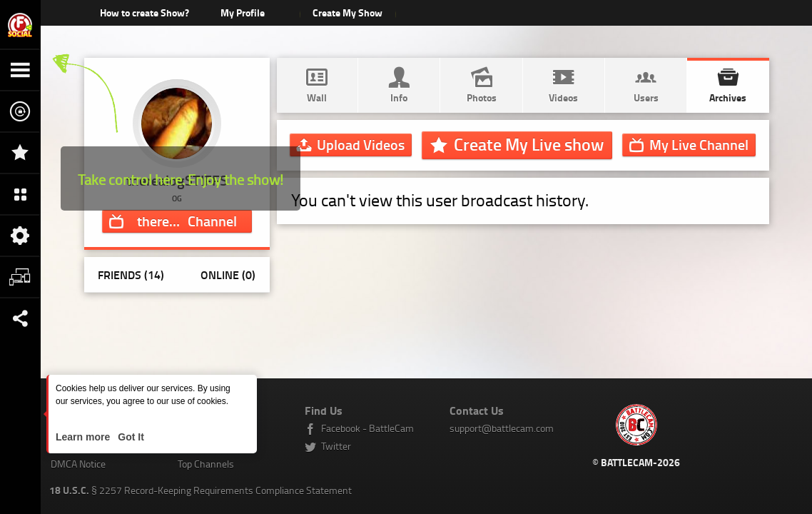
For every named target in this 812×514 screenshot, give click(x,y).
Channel (188, 221)
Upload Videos (361, 144)
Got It (129, 437)
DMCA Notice (78, 464)
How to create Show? (144, 12)
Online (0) (228, 274)
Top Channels (206, 464)
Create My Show (347, 12)
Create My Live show (529, 144)
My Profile (243, 12)
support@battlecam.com (502, 428)
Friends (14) (131, 274)
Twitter (336, 446)
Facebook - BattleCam (367, 428)
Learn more (84, 437)
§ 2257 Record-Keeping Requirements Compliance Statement (201, 490)
